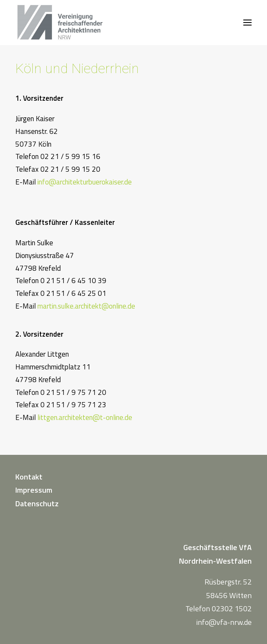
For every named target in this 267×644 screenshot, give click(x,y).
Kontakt (29, 477)
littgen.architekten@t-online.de (85, 417)
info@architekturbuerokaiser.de (85, 182)
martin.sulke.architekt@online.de (86, 306)
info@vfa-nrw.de (224, 622)
